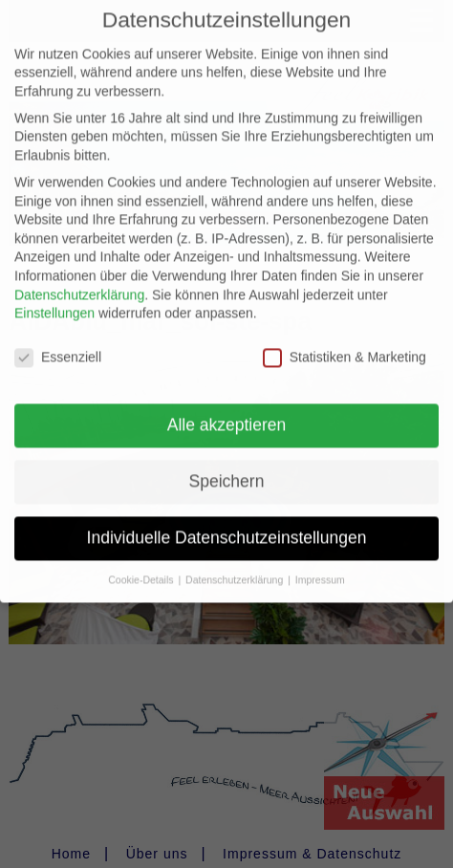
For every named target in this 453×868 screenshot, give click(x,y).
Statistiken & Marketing (345, 343)
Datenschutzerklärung (79, 280)
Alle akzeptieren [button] (227, 410)
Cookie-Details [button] (142, 565)
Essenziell (58, 343)
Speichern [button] (227, 467)
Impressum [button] (320, 565)
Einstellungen (54, 299)
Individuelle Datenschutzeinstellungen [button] (227, 523)
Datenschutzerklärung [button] (236, 565)
